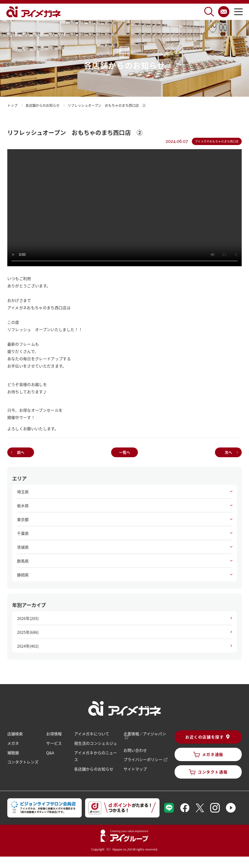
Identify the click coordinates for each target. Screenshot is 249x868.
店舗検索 (15, 734)
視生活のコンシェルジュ (95, 743)
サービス (54, 743)
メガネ (13, 743)
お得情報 (54, 734)
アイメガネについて (92, 734)
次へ (228, 452)
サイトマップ (135, 768)
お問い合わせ (135, 750)
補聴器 (13, 752)
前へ (21, 452)
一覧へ (125, 452)
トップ (12, 105)
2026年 (28, 618)
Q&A (50, 752)
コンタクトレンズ (23, 761)
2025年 (28, 632)
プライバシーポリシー (143, 759)
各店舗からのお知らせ (94, 768)
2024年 (28, 646)
